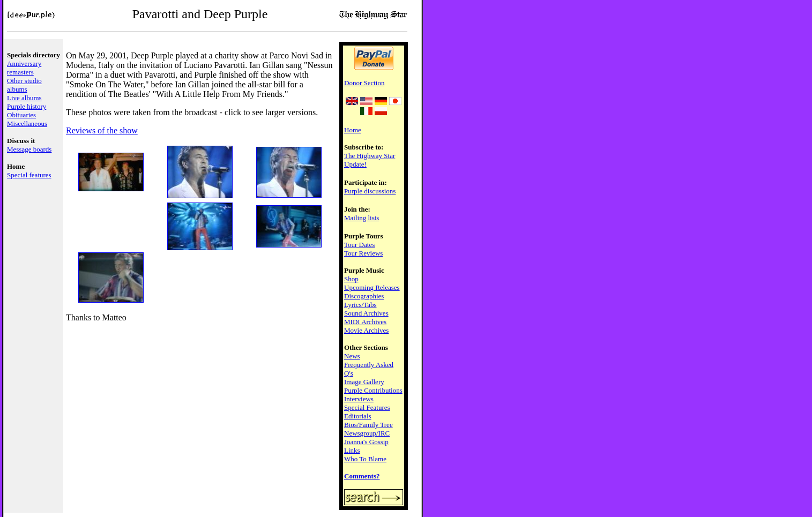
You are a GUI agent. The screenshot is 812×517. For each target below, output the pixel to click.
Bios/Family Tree (368, 425)
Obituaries (21, 115)
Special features (29, 175)
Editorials (358, 416)
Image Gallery (364, 382)
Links (352, 450)
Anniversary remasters (24, 68)
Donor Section (364, 83)
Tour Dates (359, 245)
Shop (351, 279)
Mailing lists (362, 218)
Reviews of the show (102, 130)
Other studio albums (24, 85)
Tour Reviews (363, 253)
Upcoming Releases (372, 287)
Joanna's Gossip (366, 442)
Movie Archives (366, 330)
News (352, 356)
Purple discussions (370, 191)
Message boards (29, 149)
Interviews (359, 399)
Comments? (362, 476)
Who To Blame (365, 459)
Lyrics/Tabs (360, 305)
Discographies (364, 296)
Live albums (24, 98)
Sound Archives (366, 313)
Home (353, 130)
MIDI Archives (365, 322)
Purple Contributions (373, 390)
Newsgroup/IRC (367, 433)
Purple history (27, 106)
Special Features (367, 407)
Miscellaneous (27, 123)
